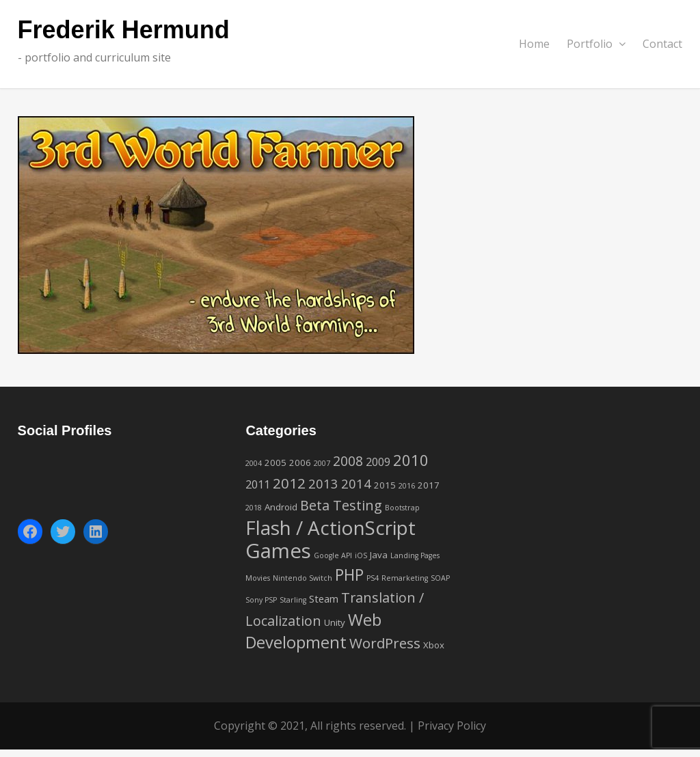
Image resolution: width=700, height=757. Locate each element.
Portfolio (596, 44)
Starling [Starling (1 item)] (293, 600)
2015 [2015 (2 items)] (385, 485)
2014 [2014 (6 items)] (356, 483)
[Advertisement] (577, 506)
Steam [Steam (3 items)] (324, 598)
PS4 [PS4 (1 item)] (373, 578)
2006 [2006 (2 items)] (300, 463)
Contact (662, 44)
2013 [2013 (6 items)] (323, 483)
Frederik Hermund (124, 30)
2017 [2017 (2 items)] (429, 485)
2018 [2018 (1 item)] (254, 508)
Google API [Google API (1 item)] (333, 555)
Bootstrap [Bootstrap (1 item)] (402, 508)
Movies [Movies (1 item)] (258, 578)
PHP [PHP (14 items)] (349, 575)
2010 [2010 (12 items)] (411, 460)
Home (534, 44)
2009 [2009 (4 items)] (378, 462)
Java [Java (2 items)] (379, 555)
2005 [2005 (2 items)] (275, 463)
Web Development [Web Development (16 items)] (313, 631)
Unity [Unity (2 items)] (335, 622)
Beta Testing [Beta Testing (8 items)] (341, 505)
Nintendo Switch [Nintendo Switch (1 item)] (302, 578)
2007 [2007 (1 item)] (322, 463)
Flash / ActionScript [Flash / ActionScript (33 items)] (331, 527)
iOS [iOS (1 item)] (361, 555)
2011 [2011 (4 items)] (258, 484)
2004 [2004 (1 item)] (254, 463)
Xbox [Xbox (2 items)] (434, 645)
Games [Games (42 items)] (278, 551)
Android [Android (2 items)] (281, 507)
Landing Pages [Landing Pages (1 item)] (415, 555)
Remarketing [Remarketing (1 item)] (405, 578)
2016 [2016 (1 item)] (407, 486)
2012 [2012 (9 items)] (289, 483)
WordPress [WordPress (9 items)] (385, 643)
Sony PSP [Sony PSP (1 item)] (261, 600)
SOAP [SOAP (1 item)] (440, 578)
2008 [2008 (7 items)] (348, 461)
